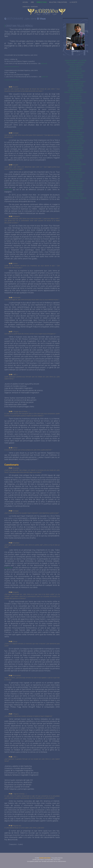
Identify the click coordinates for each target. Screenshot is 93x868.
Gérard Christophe (75, 86)
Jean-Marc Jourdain (75, 122)
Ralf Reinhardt (75, 169)
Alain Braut (75, 80)
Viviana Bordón (75, 73)
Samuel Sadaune (75, 177)
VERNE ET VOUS (42, 2)
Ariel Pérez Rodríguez (75, 173)
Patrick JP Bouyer (75, 77)
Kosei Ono (75, 160)
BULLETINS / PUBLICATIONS (58, 2)
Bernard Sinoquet (75, 185)
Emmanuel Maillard (75, 137)
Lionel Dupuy (75, 105)
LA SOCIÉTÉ (73, 2)
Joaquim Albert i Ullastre (75, 60)
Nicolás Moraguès (75, 149)
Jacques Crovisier (75, 90)
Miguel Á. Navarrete (75, 156)
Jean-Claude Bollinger (75, 71)
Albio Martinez (75, 145)
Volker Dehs (75, 94)
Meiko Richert (75, 171)
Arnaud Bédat (75, 67)
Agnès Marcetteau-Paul (75, 141)
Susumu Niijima (76, 154)
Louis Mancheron (75, 139)
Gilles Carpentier (75, 84)
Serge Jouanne (75, 120)
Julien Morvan (75, 152)
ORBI (32, 2)
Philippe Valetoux (75, 196)
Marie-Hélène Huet (75, 116)
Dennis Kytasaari (75, 128)
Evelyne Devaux (75, 101)
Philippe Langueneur (75, 133)
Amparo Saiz (75, 179)
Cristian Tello (75, 192)
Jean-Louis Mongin (75, 147)
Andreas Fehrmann (76, 111)
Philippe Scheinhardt (75, 181)
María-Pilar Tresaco (75, 194)
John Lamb (75, 130)
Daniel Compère (75, 88)
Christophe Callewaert (75, 82)
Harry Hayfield (75, 113)
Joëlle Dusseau (75, 107)
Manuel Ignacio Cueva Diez (75, 92)
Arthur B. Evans (75, 109)
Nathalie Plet (75, 166)
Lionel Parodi (75, 162)
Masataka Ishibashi (75, 118)
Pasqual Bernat (75, 69)
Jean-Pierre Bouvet (75, 75)
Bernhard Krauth (75, 126)
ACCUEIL (25, 2)
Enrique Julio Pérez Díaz (75, 164)
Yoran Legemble (76, 135)
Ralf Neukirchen (75, 158)
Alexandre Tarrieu (75, 190)
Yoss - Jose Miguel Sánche (75, 198)
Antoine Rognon (75, 175)
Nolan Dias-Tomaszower (75, 103)
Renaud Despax (75, 96)
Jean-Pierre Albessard (75, 63)
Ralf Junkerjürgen (75, 124)
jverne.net (44, 63)
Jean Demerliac (75, 99)
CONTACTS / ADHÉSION (30, 7)
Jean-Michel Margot (75, 143)
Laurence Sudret (75, 188)
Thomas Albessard (75, 65)
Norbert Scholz (75, 183)
